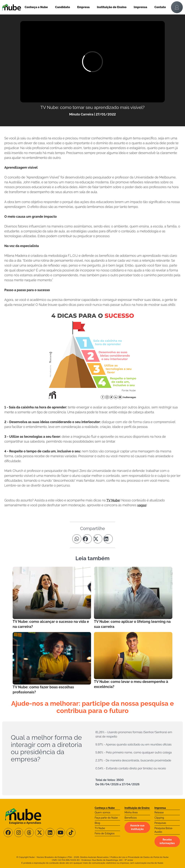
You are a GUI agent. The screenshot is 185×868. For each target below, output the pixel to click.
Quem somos (103, 812)
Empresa (83, 7)
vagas (142, 505)
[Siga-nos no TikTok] (71, 833)
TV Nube (113, 500)
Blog (97, 823)
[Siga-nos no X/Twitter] (40, 833)
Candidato (63, 7)
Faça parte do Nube (106, 818)
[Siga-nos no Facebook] (8, 833)
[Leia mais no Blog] (52, 598)
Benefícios (131, 818)
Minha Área (131, 812)
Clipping (159, 818)
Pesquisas (160, 823)
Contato (160, 7)
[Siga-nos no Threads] (29, 833)
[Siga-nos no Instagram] (19, 833)
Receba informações (167, 841)
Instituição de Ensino (112, 7)
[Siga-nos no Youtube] (61, 833)
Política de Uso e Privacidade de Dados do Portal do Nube (140, 857)
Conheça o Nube (36, 7)
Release (159, 812)
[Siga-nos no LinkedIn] (50, 833)
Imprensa (140, 7)
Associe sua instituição (137, 827)
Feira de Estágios (105, 833)
